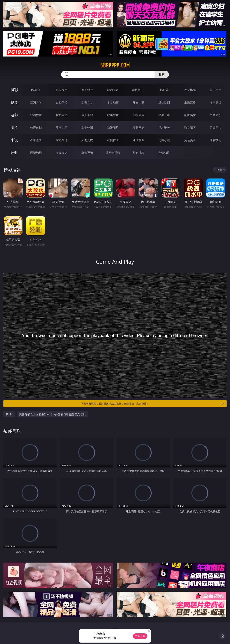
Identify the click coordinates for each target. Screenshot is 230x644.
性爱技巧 (215, 140)
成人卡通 (87, 115)
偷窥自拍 (36, 128)
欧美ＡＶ (87, 102)
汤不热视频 (113, 153)
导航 (14, 153)
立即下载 (140, 636)
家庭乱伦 (62, 140)
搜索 (162, 74)
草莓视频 (87, 153)
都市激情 (36, 140)
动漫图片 (113, 128)
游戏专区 (113, 90)
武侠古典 (113, 140)
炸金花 (164, 90)
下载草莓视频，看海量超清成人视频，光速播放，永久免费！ (153, 404)
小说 (14, 140)
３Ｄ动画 (113, 102)
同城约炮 (36, 153)
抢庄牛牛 (215, 90)
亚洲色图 (62, 128)
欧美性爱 (113, 115)
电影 (14, 115)
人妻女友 (87, 140)
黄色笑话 (190, 140)
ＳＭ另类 (215, 102)
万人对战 (87, 90)
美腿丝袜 (139, 128)
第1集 (9, 414)
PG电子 (36, 90)
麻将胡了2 (138, 90)
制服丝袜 (139, 115)
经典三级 (164, 115)
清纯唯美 (164, 128)
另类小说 (164, 140)
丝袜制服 (164, 102)
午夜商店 (62, 153)
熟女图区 (190, 128)
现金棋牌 (190, 90)
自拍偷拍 (62, 102)
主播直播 (190, 102)
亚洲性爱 (36, 115)
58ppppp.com (115, 65)
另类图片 (215, 128)
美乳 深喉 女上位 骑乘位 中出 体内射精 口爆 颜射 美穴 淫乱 (52, 414)
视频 (14, 102)
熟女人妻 (139, 102)
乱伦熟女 (190, 115)
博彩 (14, 90)
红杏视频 (139, 153)
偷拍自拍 (62, 115)
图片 (14, 127)
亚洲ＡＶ (36, 102)
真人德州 (62, 90)
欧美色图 (87, 128)
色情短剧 (164, 153)
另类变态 (215, 115)
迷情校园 (139, 140)
